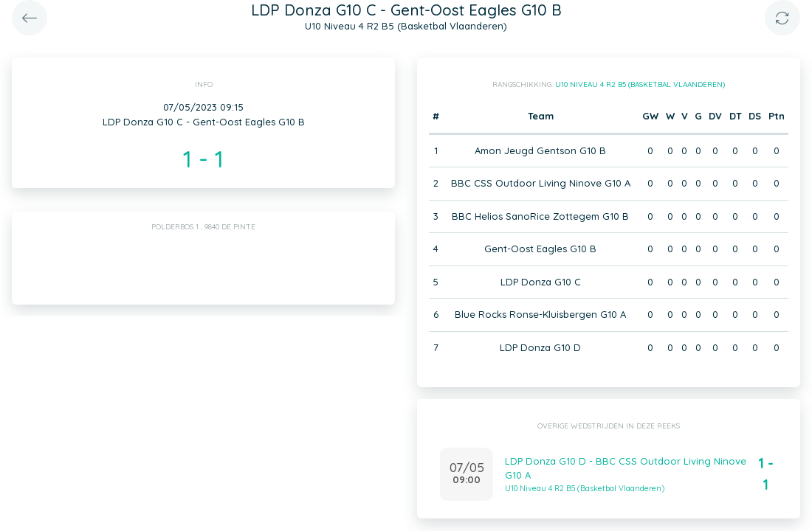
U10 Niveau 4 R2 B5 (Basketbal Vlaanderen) (640, 84)
